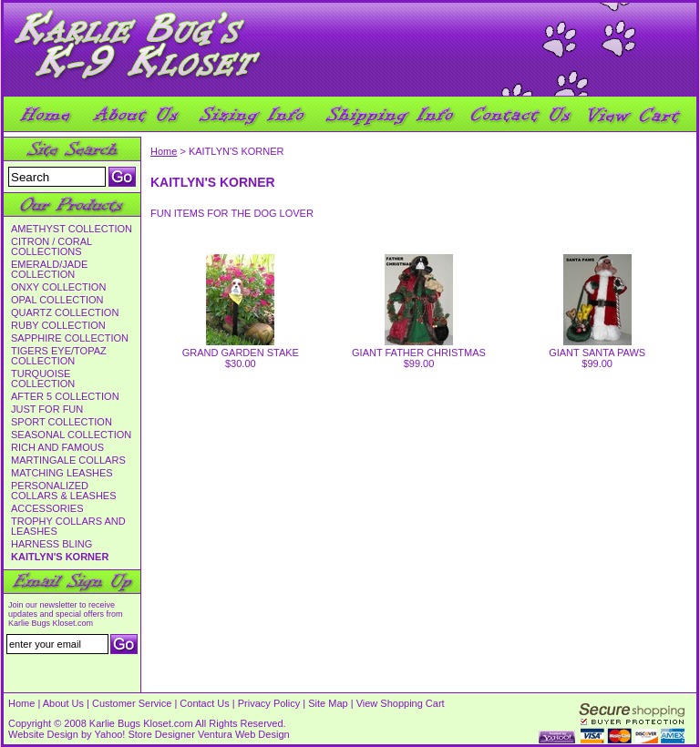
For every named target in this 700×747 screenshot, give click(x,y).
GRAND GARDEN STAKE (241, 353)
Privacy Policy (269, 703)
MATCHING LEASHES (62, 473)
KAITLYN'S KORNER (60, 557)
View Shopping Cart (401, 703)
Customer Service (132, 703)
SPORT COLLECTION (62, 422)
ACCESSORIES (47, 509)
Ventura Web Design (244, 734)
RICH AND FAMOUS (57, 448)
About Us (63, 703)
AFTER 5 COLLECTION (65, 397)
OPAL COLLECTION (57, 300)
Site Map (328, 703)
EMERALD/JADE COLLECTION (49, 270)
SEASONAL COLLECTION (71, 435)
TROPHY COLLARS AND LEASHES (68, 527)
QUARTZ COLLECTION (65, 313)
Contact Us (204, 703)
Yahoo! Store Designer (144, 734)
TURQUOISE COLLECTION (43, 379)
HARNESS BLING (51, 544)
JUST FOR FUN (47, 409)
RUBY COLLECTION (58, 326)
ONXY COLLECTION (58, 287)
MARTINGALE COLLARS (68, 460)
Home (164, 151)
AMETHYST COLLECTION (72, 229)
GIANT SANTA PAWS (597, 353)
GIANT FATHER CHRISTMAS (419, 353)
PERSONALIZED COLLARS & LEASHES (64, 491)
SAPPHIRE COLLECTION (70, 338)
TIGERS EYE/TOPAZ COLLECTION (59, 356)
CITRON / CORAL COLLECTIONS (51, 247)
